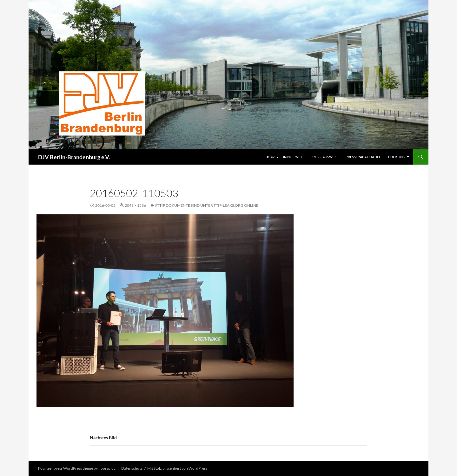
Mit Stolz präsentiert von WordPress (177, 468)
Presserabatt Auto (363, 157)
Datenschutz (132, 468)
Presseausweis (324, 157)
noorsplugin (109, 468)
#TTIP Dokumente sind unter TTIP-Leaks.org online (207, 205)
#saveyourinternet (284, 157)
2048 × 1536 (135, 205)
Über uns (396, 157)
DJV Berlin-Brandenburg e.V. (74, 157)
